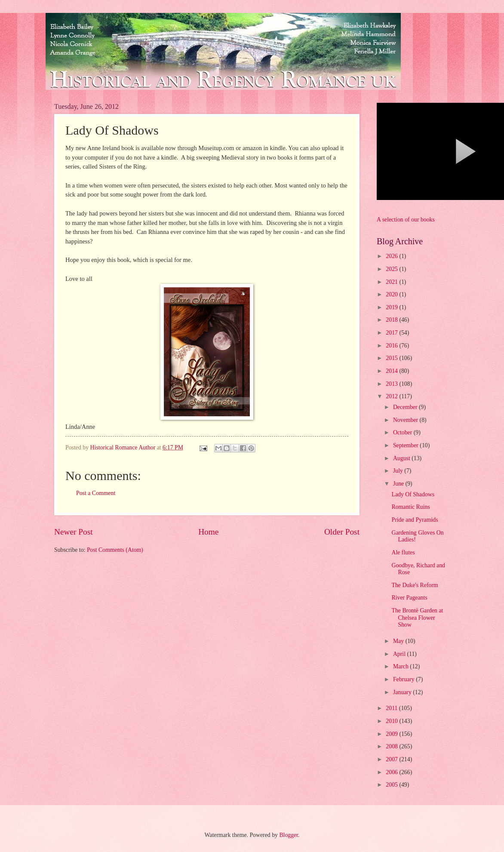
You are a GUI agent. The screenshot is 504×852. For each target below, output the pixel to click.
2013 (392, 384)
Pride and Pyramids (415, 520)
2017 (392, 333)
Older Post (342, 532)
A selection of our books (406, 220)
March (401, 666)
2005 (392, 785)
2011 (392, 708)
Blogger (289, 835)
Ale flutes (403, 552)
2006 (392, 772)
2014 (392, 371)
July (399, 471)
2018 (392, 320)
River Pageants (409, 598)
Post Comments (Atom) (115, 550)
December (406, 407)
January (403, 692)
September (406, 445)
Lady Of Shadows (413, 494)
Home (208, 532)
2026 (392, 256)
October (403, 432)
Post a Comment (96, 493)
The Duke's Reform (415, 585)
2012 (392, 396)
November (406, 420)
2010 (392, 721)
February (404, 679)
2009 (392, 734)
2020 (392, 294)
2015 (392, 358)
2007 (392, 759)
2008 (392, 746)
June (399, 484)
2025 (392, 269)
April (400, 654)
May (399, 641)
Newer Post (74, 532)
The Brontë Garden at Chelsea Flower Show (417, 618)
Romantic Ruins (410, 507)
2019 (392, 307)
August (402, 458)
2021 (392, 282)
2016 (392, 346)
